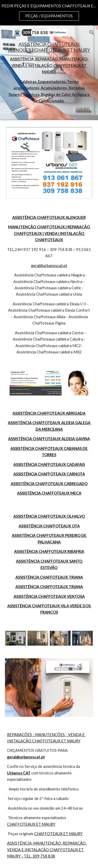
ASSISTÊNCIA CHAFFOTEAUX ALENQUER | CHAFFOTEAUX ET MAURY (49, 47)
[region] (49, 13)
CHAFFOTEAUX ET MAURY (31, 824)
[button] (6, 32)
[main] (49, 73)
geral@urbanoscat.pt (49, 266)
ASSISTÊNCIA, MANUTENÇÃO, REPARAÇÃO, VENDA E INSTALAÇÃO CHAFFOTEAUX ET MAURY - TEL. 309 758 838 (47, 850)
